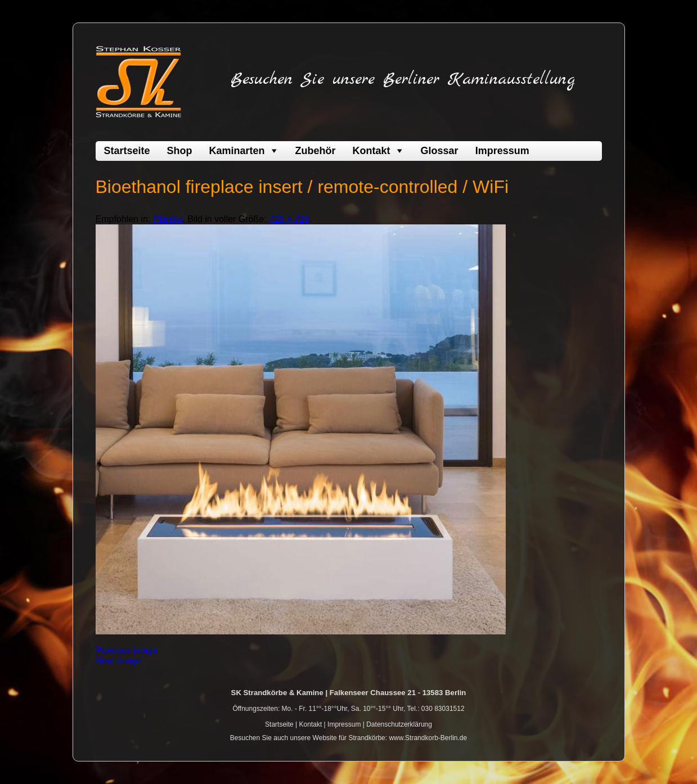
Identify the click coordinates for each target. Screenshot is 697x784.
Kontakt (372, 151)
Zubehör (316, 151)
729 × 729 (289, 219)
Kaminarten (237, 151)
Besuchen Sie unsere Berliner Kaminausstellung (403, 79)
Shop (180, 151)
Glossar (440, 151)
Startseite (127, 151)
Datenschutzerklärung (399, 724)
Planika (168, 219)
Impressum (502, 151)
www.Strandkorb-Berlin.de (428, 738)
